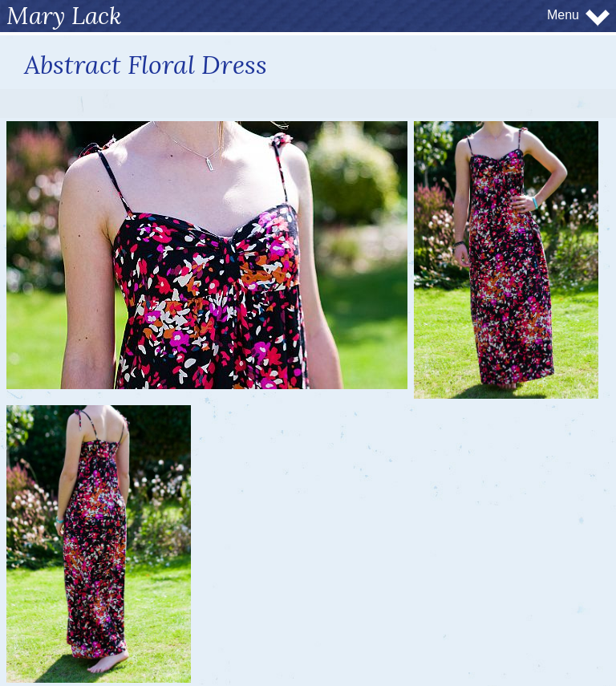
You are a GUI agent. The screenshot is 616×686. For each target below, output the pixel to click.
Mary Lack (64, 15)
